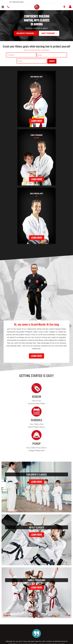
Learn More (37, 121)
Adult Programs (49, 33)
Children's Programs (26, 33)
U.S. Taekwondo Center (16, 2)
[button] (37, 7)
